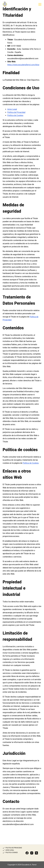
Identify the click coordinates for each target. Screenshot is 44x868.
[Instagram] (32, 853)
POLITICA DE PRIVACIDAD (14, 848)
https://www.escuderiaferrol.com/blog (23, 65)
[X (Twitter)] (36, 853)
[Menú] (40, 4)
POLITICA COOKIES (12, 853)
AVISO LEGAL (10, 850)
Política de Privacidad (16, 112)
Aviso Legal (12, 109)
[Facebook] (27, 853)
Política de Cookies (15, 115)
